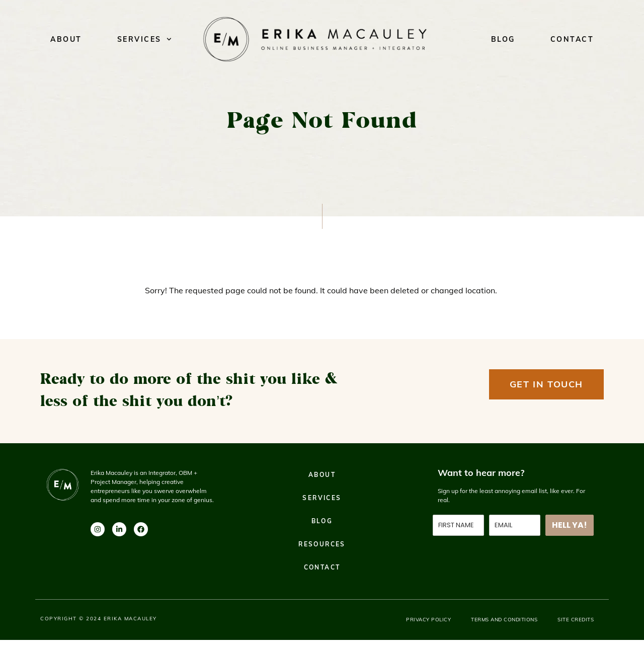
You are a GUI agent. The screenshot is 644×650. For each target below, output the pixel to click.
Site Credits (576, 620)
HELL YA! (570, 525)
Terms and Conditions (504, 620)
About (66, 39)
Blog (503, 39)
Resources (322, 544)
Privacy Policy (428, 620)
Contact (572, 39)
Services (144, 39)
